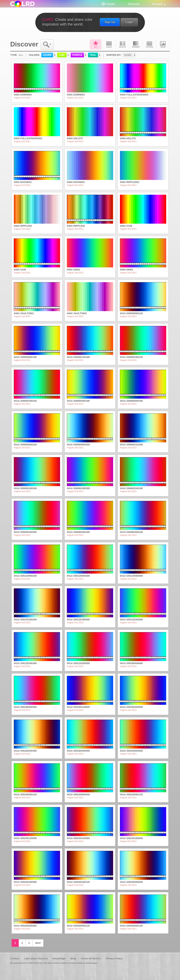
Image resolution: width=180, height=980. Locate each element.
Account (157, 4)
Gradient (136, 44)
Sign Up (110, 22)
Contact (15, 959)
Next (38, 943)
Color (109, 44)
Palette (123, 44)
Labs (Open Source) (36, 959)
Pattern (149, 44)
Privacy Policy (114, 959)
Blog (73, 959)
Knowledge (59, 959)
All (96, 44)
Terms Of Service (91, 959)
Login (129, 22)
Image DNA (163, 44)
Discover (134, 4)
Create (110, 4)
